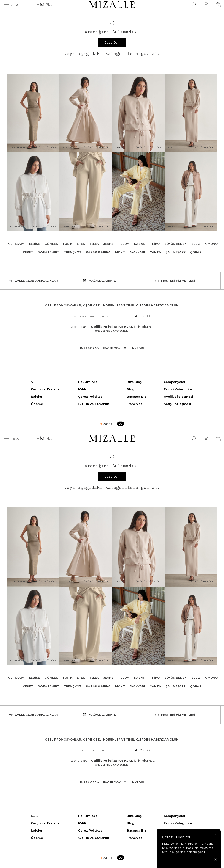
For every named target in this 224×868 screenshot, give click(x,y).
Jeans (108, 244)
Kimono (211, 244)
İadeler (37, 397)
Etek (81, 244)
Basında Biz (136, 397)
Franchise (135, 404)
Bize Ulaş (134, 382)
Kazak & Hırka (98, 252)
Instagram (90, 348)
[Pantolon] (86, 192)
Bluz (196, 244)
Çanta (155, 252)
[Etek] (191, 113)
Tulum (124, 244)
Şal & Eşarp (176, 252)
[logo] (112, 5)
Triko (155, 244)
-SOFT (106, 424)
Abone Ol (143, 316)
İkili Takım (16, 244)
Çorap (196, 252)
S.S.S (35, 382)
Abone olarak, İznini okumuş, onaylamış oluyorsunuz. (112, 329)
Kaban (140, 244)
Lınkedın (137, 348)
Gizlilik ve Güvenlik (94, 404)
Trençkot (73, 252)
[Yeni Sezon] (33, 113)
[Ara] (194, 5)
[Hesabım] (206, 5)
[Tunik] (191, 192)
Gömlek (51, 244)
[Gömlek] (33, 192)
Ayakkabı (137, 252)
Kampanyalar (175, 382)
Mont (120, 252)
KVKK (82, 389)
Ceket (28, 252)
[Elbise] (86, 113)
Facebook (112, 348)
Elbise (34, 244)
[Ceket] (138, 113)
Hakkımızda (88, 382)
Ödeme (37, 404)
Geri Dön (112, 43)
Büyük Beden (175, 244)
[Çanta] (218, 5)
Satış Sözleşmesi (177, 404)
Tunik (67, 244)
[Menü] (11, 5)
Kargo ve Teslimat (46, 389)
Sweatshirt (49, 252)
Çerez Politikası (91, 397)
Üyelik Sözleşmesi (178, 397)
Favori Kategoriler (178, 389)
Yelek (94, 244)
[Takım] (138, 192)
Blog (131, 389)
